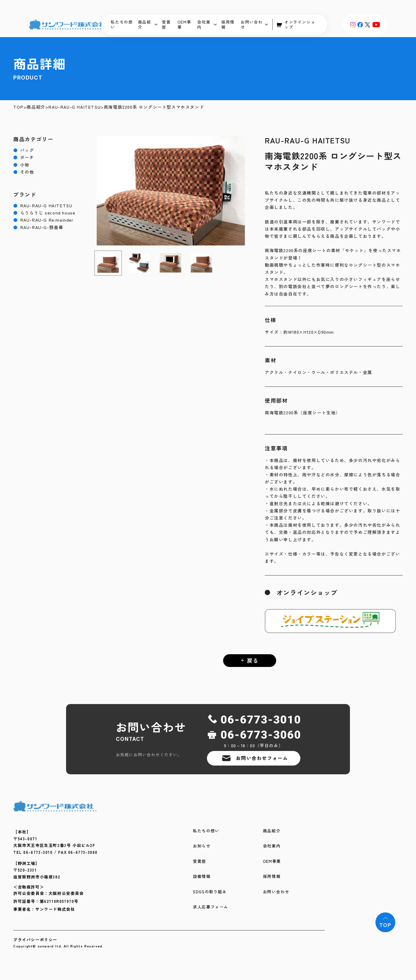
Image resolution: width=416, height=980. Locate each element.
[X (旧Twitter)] (367, 25)
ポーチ (24, 157)
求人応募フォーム (211, 907)
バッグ (24, 150)
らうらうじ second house (44, 213)
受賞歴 (166, 24)
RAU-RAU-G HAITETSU (74, 107)
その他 (24, 172)
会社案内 (207, 24)
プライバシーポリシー (35, 940)
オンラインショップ (296, 24)
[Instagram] (353, 25)
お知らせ (202, 846)
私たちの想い (122, 24)
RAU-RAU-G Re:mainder (44, 220)
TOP (18, 107)
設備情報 (202, 876)
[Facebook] (360, 25)
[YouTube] (376, 25)
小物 (21, 165)
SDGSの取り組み (210, 892)
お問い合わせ (254, 24)
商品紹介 (148, 24)
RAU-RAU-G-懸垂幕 (38, 227)
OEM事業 (184, 24)
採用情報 (228, 24)
